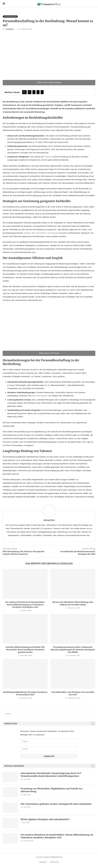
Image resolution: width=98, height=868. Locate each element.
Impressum (43, 862)
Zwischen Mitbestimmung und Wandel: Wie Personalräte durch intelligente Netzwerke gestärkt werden (25, 650)
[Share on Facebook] (30, 92)
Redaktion (10, 29)
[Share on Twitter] (34, 92)
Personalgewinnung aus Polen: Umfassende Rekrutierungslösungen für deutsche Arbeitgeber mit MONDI (73, 650)
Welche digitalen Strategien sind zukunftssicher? (45, 819)
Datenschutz (55, 862)
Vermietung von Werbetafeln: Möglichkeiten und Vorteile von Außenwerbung (51, 790)
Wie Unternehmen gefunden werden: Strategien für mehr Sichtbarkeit (56, 804)
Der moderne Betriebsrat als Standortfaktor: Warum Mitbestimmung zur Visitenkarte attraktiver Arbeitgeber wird (25, 605)
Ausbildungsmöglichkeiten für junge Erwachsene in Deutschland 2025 (25, 693)
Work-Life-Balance (40, 396)
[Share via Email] (42, 92)
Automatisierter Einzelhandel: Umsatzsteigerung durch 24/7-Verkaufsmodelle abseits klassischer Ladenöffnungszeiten (51, 775)
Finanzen (48, 157)
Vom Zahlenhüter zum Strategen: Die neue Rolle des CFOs (73, 693)
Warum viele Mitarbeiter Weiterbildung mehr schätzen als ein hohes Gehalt (73, 603)
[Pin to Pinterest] (38, 92)
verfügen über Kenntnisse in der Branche (41, 233)
